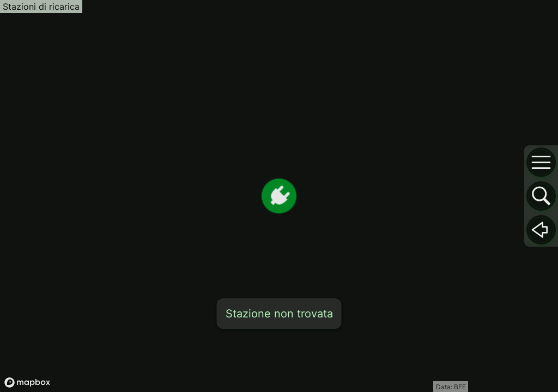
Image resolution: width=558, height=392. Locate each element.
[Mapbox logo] (27, 382)
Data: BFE (451, 387)
